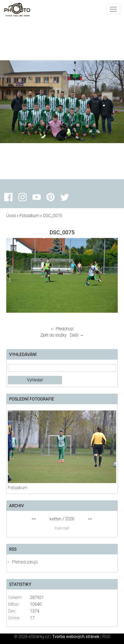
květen (56, 519)
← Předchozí (62, 329)
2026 (70, 519)
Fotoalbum (29, 216)
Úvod (11, 216)
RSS (106, 637)
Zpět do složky (53, 335)
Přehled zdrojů (25, 562)
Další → (77, 335)
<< (34, 519)
